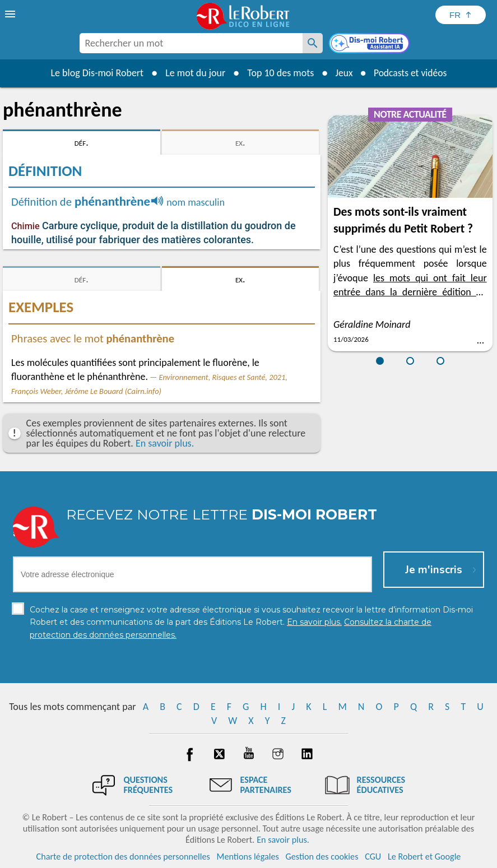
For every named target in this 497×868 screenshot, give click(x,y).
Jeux (342, 73)
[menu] (11, 14)
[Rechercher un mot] (313, 43)
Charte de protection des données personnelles (123, 857)
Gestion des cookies (322, 857)
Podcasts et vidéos (411, 73)
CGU (373, 857)
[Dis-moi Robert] (370, 44)
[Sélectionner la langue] (461, 15)
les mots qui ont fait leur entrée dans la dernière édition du (410, 292)
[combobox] (191, 43)
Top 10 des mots (278, 73)
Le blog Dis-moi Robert (95, 73)
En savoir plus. (165, 443)
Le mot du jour (193, 73)
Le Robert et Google (424, 857)
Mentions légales (248, 857)
